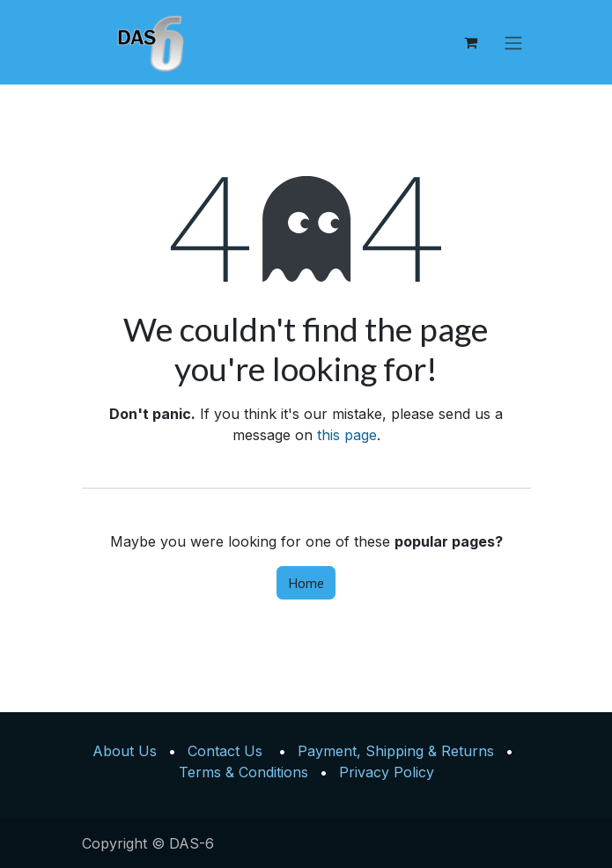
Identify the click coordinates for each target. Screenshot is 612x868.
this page (347, 435)
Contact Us (225, 751)
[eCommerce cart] (471, 42)
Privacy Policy (387, 772)
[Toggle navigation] (513, 42)
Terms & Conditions (243, 772)
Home (306, 583)
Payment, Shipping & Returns (396, 751)
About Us (125, 751)
